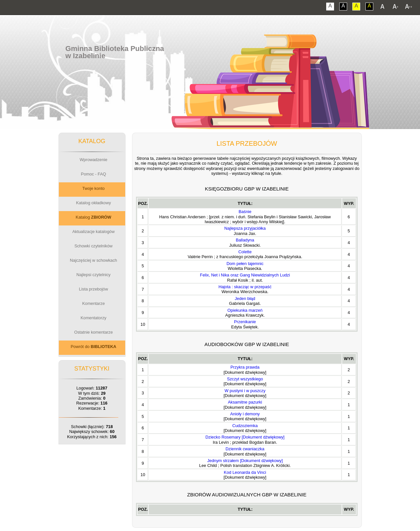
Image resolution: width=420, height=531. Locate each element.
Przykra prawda (245, 367)
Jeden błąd (245, 299)
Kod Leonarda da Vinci (245, 472)
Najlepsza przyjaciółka (245, 228)
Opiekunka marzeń (245, 310)
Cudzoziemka (245, 426)
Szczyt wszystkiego (245, 379)
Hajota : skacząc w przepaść (245, 287)
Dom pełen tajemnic (245, 264)
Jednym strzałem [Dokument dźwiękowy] (245, 461)
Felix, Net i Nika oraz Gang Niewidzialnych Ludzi (245, 275)
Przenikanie (245, 322)
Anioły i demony (245, 414)
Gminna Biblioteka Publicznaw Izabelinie (115, 52)
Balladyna (245, 240)
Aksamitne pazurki (245, 402)
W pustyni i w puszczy (245, 391)
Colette (245, 252)
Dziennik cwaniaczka (245, 449)
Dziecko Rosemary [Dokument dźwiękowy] (245, 437)
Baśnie (245, 212)
